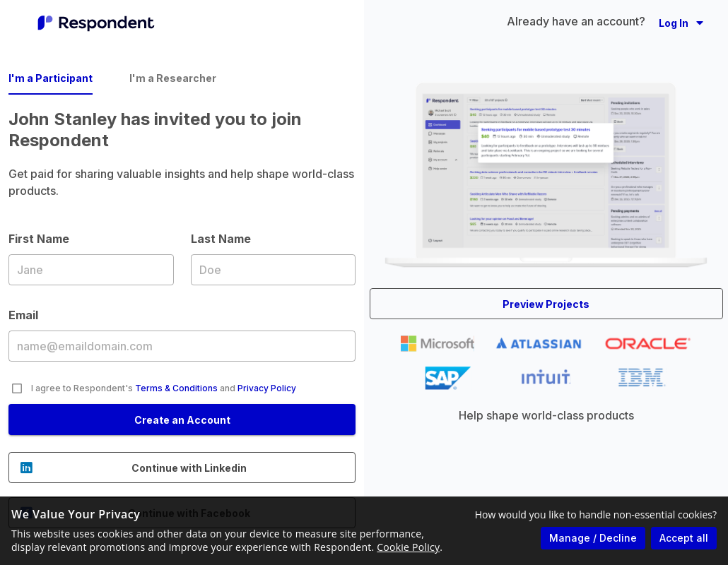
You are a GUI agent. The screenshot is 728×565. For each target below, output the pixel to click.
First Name (91, 269)
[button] (681, 23)
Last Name (274, 269)
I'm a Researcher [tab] (173, 78)
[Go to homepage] (96, 23)
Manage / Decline (593, 538)
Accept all (684, 538)
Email (182, 345)
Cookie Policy (408, 547)
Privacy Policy (267, 388)
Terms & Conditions (176, 388)
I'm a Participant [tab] (51, 78)
